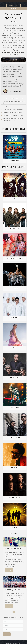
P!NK (15, 348)
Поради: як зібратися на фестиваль (13, 549)
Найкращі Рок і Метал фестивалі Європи (12, 590)
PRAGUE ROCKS (15, 160)
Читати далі (9, 570)
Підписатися (7, 634)
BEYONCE (15, 288)
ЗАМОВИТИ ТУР (13, 5)
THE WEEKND (15, 467)
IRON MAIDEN (15, 228)
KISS (15, 198)
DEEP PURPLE (15, 378)
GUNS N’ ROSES (15, 408)
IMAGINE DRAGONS (15, 497)
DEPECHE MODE (15, 438)
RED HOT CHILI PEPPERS (15, 258)
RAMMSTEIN (15, 318)
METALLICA (15, 527)
